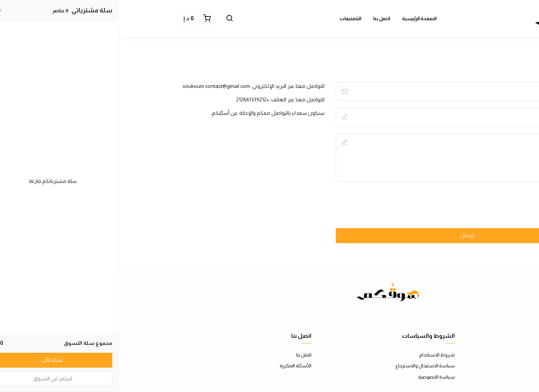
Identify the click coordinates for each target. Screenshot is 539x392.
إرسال (349, 235)
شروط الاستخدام (319, 355)
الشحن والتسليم (464, 377)
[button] (111, 19)
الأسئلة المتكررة (177, 366)
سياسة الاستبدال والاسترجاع (307, 366)
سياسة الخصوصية (318, 377)
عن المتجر (471, 355)
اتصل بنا (185, 355)
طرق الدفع (469, 366)
